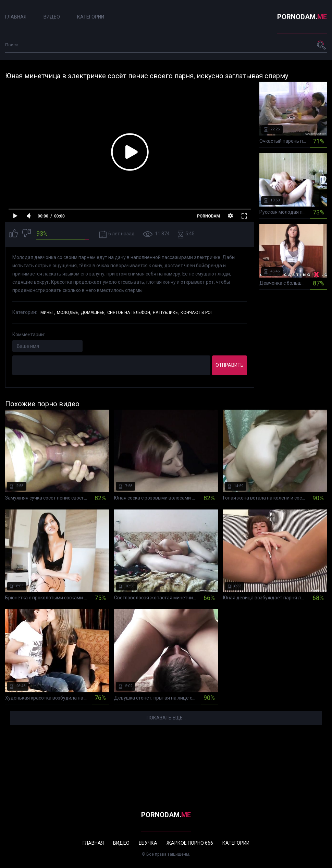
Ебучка (148, 843)
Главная (16, 17)
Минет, (48, 313)
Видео (52, 17)
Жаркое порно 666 (190, 843)
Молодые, (68, 313)
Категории (91, 17)
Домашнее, (93, 313)
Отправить (230, 365)
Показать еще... (166, 718)
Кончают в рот (197, 313)
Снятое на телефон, (129, 313)
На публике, (166, 313)
